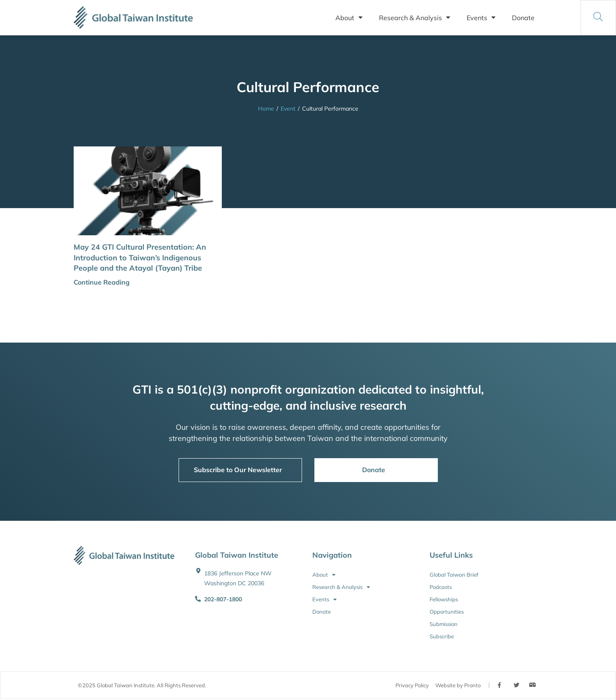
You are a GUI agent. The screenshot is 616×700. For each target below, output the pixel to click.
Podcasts (441, 587)
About (349, 18)
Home (266, 109)
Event (288, 109)
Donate (523, 18)
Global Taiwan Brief (454, 575)
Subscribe (442, 636)
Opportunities (447, 612)
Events (481, 18)
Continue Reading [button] (102, 282)
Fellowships (444, 599)
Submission (444, 624)
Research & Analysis (415, 18)
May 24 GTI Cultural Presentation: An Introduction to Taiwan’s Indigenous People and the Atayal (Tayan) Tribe (140, 257)
